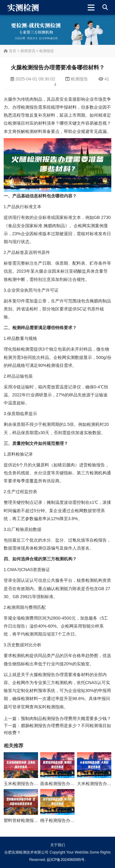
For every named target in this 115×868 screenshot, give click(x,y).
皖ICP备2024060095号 (66, 860)
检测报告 (47, 51)
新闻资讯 (28, 51)
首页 (10, 51)
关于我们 (58, 845)
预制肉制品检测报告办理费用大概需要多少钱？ (66, 718)
